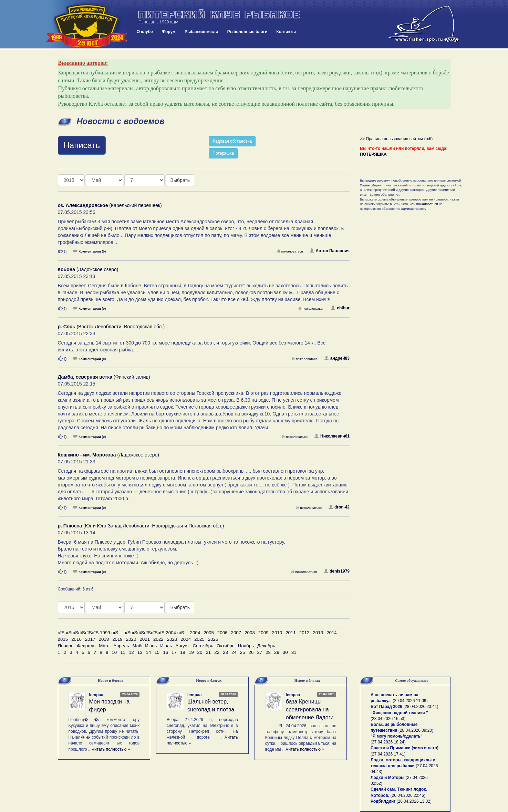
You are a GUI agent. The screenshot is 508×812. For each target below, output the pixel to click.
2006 (222, 633)
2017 (90, 639)
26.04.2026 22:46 (408, 795)
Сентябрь (203, 646)
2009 (263, 633)
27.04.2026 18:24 (388, 742)
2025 (199, 639)
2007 (236, 633)
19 (191, 652)
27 (260, 652)
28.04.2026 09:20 (416, 730)
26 (251, 652)
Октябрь (226, 646)
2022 (158, 639)
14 (149, 652)
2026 (213, 639)
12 (131, 652)
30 (285, 652)
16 (165, 652)
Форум (169, 32)
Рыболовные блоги (247, 32)
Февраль (86, 646)
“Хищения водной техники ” (399, 713)
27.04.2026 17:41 (388, 754)
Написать (82, 145)
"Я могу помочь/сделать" (397, 736)
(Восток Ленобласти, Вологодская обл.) (111, 327)
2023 (172, 639)
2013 (318, 633)
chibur (340, 308)
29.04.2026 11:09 (410, 701)
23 (225, 652)
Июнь (151, 646)
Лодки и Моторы (387, 778)
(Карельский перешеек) (110, 205)
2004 (195, 633)
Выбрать (180, 180)
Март (104, 646)
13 (140, 652)
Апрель (121, 646)
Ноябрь (246, 646)
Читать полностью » (111, 749)
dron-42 (339, 507)
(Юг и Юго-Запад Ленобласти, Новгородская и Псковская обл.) (141, 526)
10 (114, 652)
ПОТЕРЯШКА (373, 154)
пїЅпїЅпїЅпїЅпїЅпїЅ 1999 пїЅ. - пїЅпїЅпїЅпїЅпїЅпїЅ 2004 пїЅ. (122, 633)
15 (157, 652)
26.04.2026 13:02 (414, 801)
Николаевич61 (332, 436)
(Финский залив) (104, 377)
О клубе (145, 32)
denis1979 (337, 571)
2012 (304, 633)
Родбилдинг (383, 801)
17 (174, 652)
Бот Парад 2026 (386, 707)
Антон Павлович (330, 251)
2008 (250, 633)
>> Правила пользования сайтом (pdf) (396, 139)
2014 (332, 633)
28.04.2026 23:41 (421, 707)
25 (243, 652)
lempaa (96, 695)
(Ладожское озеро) (88, 269)
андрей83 (337, 358)
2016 (76, 639)
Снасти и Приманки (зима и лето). (405, 748)
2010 (277, 633)
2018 (104, 639)
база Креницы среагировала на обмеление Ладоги (310, 710)
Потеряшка (223, 153)
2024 (186, 639)
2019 (117, 639)
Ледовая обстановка (232, 141)
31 (294, 652)
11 (123, 652)
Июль (166, 646)
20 (200, 652)
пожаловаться (290, 251)
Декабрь (266, 646)
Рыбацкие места (201, 32)
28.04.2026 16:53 (388, 719)
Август (182, 646)
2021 (145, 639)
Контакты (286, 32)
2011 (291, 633)
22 (217, 652)
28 (268, 652)
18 (183, 652)
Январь (66, 646)
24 (234, 652)
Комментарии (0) (90, 251)
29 (277, 652)
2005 (209, 633)
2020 (131, 639)
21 (208, 652)
